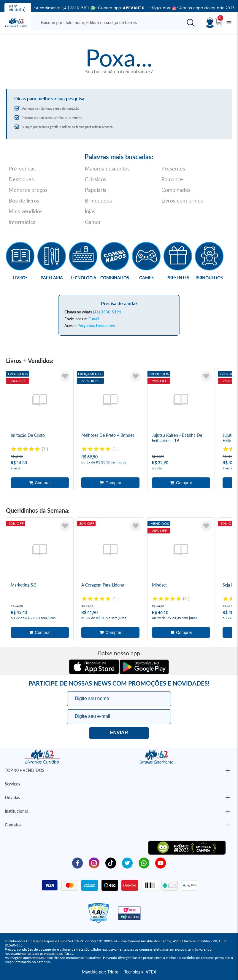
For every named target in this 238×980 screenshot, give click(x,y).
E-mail (94, 319)
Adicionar (40, 483)
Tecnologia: (140, 972)
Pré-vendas (22, 168)
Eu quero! (119, 733)
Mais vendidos (26, 211)
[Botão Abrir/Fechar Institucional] (228, 770)
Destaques (21, 179)
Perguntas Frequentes (96, 326)
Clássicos (96, 179)
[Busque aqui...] (108, 23)
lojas (90, 211)
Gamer (93, 222)
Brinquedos (98, 200)
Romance (172, 179)
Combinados (176, 190)
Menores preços (28, 190)
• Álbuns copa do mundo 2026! (206, 8)
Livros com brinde (183, 200)
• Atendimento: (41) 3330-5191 (62, 8)
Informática (22, 222)
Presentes (173, 168)
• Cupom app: (120, 8)
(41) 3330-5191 (107, 312)
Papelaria (96, 190)
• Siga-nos (161, 8)
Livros (20, 278)
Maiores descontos (107, 168)
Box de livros (24, 200)
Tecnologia (83, 278)
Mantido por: (100, 972)
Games (146, 278)
